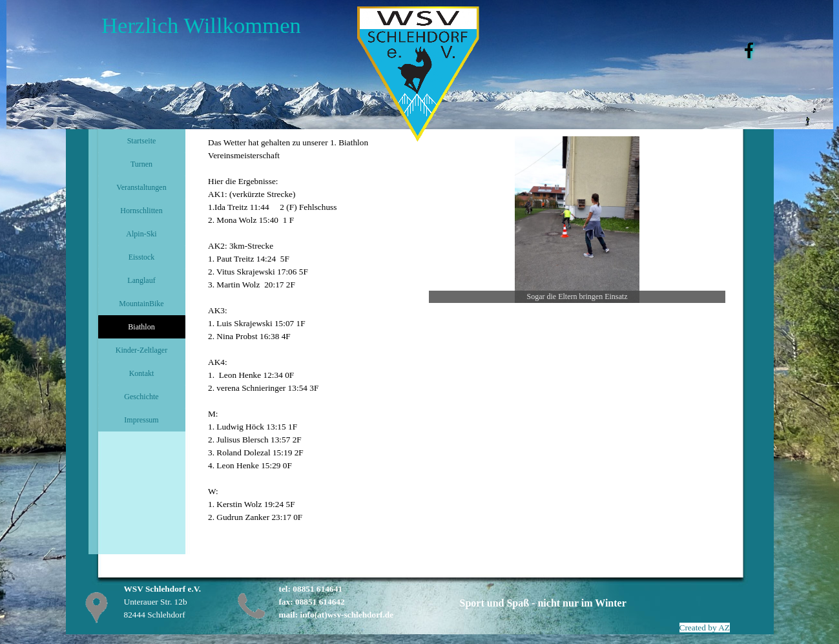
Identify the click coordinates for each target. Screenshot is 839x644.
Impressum (141, 420)
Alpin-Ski (141, 234)
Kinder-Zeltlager (141, 350)
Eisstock (142, 257)
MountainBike (141, 304)
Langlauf (141, 280)
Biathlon (141, 327)
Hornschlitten (141, 211)
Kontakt (142, 373)
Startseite (142, 141)
